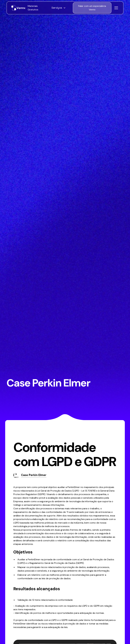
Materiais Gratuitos (33, 8)
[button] (61, 8)
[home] (18, 8)
